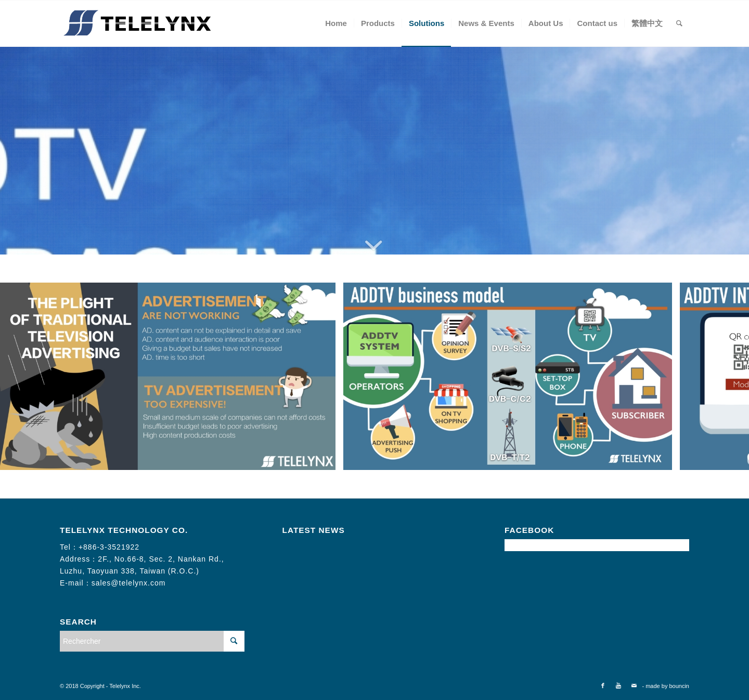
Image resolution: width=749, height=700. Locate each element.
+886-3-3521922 (109, 547)
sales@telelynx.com (129, 583)
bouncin (679, 686)
